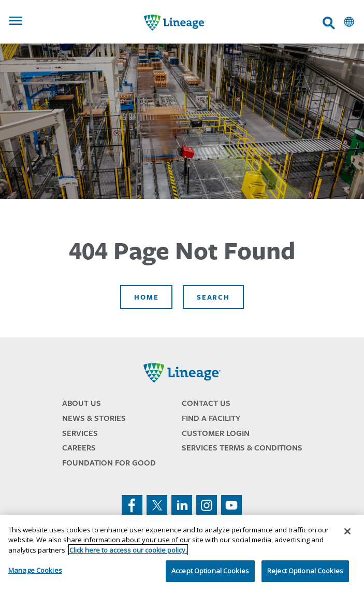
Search (213, 297)
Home (146, 297)
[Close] (347, 531)
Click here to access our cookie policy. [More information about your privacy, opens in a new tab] (128, 550)
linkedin (182, 505)
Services (80, 433)
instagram (207, 505)
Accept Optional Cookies (210, 571)
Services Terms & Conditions (242, 448)
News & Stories (94, 418)
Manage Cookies (35, 570)
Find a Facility (211, 418)
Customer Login (216, 433)
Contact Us (206, 403)
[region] (182, 554)
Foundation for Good (109, 463)
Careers (79, 448)
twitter (157, 505)
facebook (132, 505)
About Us (82, 403)
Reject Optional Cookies (305, 571)
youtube (231, 505)
